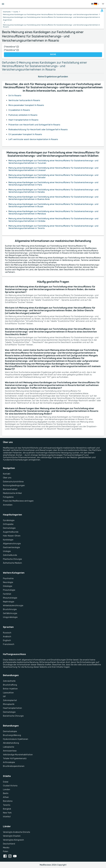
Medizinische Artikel (12, 493)
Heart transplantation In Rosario (23, 120)
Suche (16, 12)
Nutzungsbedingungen (14, 485)
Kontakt (7, 474)
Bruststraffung (10, 685)
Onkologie (8, 586)
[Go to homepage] (53, 4)
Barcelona (8, 801)
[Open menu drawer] (3, 4)
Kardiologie (8, 540)
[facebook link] (5, 856)
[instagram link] (10, 856)
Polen (6, 851)
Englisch (7, 640)
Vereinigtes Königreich (13, 840)
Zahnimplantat (10, 700)
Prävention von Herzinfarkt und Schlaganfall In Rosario (34, 125)
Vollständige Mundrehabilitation (18, 755)
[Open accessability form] (102, 10)
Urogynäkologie (10, 617)
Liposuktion (8, 693)
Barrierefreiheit (10, 489)
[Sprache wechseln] (95, 4)
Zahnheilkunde (10, 555)
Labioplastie (9, 747)
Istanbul (7, 817)
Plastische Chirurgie (12, 559)
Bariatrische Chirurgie (13, 716)
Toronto (7, 805)
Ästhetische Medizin (12, 563)
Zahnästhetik (9, 681)
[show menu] (103, 4)
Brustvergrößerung (12, 735)
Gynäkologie (9, 520)
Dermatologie (9, 528)
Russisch (7, 633)
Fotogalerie (8, 497)
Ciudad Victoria (10, 786)
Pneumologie (9, 590)
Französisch (9, 644)
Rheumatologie (10, 598)
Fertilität (7, 594)
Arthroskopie (9, 762)
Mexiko (6, 848)
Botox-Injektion (10, 689)
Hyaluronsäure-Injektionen (16, 739)
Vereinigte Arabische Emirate (16, 832)
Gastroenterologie (11, 547)
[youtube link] (15, 856)
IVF (4, 696)
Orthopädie (8, 524)
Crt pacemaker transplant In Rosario (25, 134)
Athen (6, 797)
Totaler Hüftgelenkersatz (15, 758)
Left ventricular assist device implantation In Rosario (33, 139)
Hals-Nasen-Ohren (12, 536)
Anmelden (8, 505)
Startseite (7, 12)
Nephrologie (9, 602)
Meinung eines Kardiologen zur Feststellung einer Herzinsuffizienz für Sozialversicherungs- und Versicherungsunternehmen (51, 14)
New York (7, 813)
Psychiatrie (8, 578)
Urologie (7, 551)
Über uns (7, 478)
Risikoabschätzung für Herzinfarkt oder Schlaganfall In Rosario (38, 130)
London (7, 789)
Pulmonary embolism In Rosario (23, 115)
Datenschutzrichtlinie (13, 482)
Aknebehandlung (11, 743)
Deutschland (9, 844)
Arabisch (7, 637)
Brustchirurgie (10, 609)
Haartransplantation (12, 708)
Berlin (6, 793)
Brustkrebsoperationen (14, 766)
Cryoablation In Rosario (19, 110)
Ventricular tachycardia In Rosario (24, 100)
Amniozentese (10, 751)
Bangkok (7, 809)
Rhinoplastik (9, 704)
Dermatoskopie (10, 731)
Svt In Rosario (15, 96)
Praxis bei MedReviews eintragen (18, 501)
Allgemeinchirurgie (12, 544)
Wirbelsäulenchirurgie (13, 606)
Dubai (6, 782)
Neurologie (8, 582)
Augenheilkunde (11, 532)
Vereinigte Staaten (12, 836)
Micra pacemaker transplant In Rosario (26, 105)
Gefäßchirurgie (10, 613)
